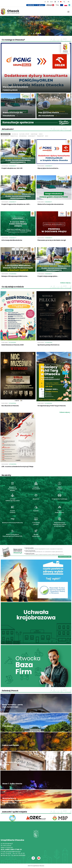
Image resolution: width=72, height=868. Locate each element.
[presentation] (3, 32)
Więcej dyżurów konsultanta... (48, 168)
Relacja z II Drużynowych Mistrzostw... (15, 276)
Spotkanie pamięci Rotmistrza (48, 345)
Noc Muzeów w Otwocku (10, 406)
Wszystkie (6, 134)
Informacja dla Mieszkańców (12, 240)
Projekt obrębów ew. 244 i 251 (12, 168)
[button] (31, 33)
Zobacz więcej (65, 412)
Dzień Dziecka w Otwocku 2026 (13, 345)
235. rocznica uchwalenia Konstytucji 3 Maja (17, 467)
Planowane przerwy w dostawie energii (52, 240)
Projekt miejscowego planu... (48, 276)
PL (69, 2)
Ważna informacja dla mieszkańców (51, 204)
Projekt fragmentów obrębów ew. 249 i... (16, 204)
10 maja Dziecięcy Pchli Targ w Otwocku (52, 406)
